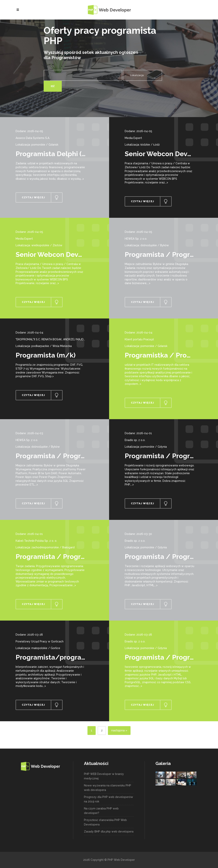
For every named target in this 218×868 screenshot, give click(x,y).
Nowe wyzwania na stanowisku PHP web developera (108, 788)
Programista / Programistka (61, 456)
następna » (119, 730)
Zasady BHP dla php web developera (109, 832)
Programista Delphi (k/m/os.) (64, 154)
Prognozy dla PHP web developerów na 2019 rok (109, 799)
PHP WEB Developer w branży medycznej (104, 776)
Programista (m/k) (46, 355)
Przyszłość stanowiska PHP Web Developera (105, 822)
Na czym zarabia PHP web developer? (101, 811)
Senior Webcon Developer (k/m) (68, 254)
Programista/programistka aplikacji (73, 657)
